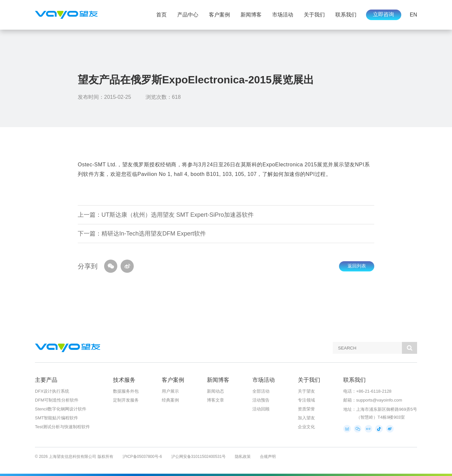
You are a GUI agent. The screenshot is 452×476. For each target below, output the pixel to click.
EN (413, 15)
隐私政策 (243, 457)
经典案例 (170, 400)
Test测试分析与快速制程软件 (62, 427)
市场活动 (283, 15)
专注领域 (306, 400)
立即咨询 (383, 14)
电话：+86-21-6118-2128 (367, 391)
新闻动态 (215, 391)
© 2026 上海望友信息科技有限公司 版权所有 (74, 457)
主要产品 (46, 380)
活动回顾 (261, 409)
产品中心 (188, 15)
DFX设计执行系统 (52, 391)
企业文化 (306, 427)
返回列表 (357, 266)
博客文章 (215, 400)
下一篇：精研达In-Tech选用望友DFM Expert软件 (142, 234)
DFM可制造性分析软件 (57, 400)
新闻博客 (251, 15)
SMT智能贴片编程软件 (56, 418)
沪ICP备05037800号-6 (142, 457)
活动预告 (261, 400)
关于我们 (314, 15)
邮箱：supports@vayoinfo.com (373, 400)
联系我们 (346, 15)
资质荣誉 (306, 409)
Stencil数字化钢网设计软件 (61, 409)
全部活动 (261, 391)
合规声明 (268, 457)
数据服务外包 (126, 391)
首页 (161, 15)
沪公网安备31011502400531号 (198, 457)
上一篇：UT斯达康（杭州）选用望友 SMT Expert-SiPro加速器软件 (166, 215)
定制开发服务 (126, 400)
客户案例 (219, 15)
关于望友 (306, 391)
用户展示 (170, 391)
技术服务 (124, 380)
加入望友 (306, 418)
